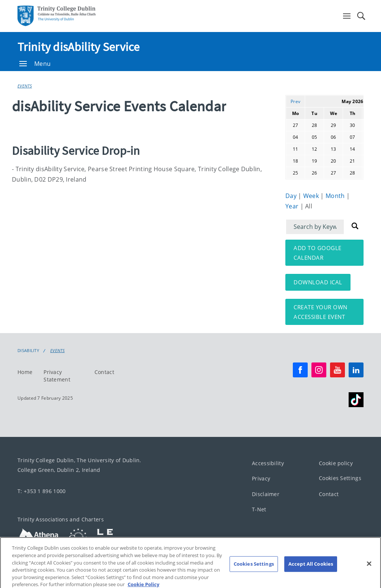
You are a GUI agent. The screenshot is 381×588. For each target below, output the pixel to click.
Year (293, 206)
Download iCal (318, 282)
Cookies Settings (340, 478)
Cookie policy (336, 463)
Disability (28, 351)
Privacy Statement (57, 376)
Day (292, 196)
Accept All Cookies (311, 569)
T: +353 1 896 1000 (41, 491)
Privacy (261, 478)
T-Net (259, 509)
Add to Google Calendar (318, 253)
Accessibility (268, 463)
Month (336, 196)
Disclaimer (266, 494)
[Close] (369, 569)
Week (312, 196)
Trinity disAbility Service (79, 47)
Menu (35, 64)
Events (25, 86)
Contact (104, 372)
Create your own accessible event (321, 312)
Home (25, 372)
